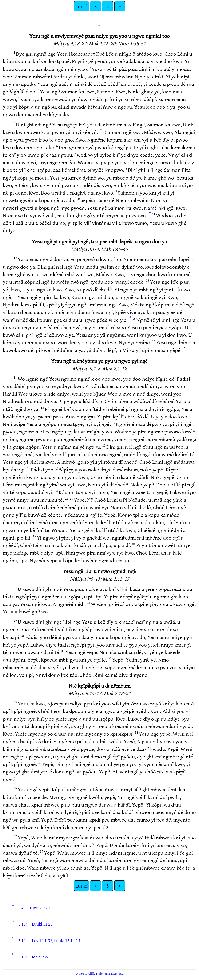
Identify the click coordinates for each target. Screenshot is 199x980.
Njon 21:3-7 (40, 908)
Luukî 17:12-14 (67, 940)
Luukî (81, 6)
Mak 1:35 (40, 957)
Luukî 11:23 (42, 924)
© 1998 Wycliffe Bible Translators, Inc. (100, 973)
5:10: (22, 924)
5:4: (21, 908)
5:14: (22, 940)
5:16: (22, 957)
